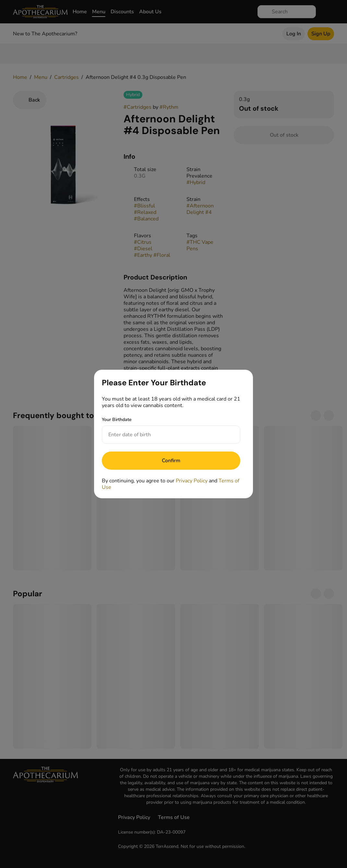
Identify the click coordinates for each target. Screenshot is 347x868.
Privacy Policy (192, 481)
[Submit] (171, 461)
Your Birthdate (117, 420)
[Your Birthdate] (165, 435)
